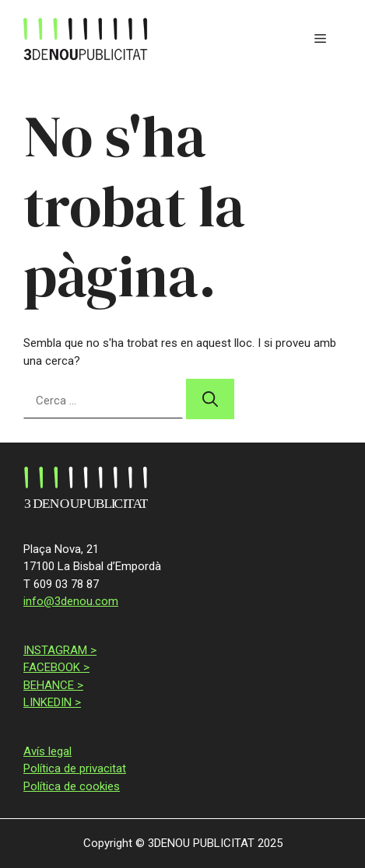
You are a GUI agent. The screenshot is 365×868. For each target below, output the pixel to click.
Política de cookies (72, 786)
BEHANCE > (53, 685)
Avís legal (47, 751)
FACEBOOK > (56, 667)
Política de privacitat (75, 768)
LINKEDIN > (52, 702)
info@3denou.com (71, 601)
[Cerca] (210, 399)
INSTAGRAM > (60, 650)
